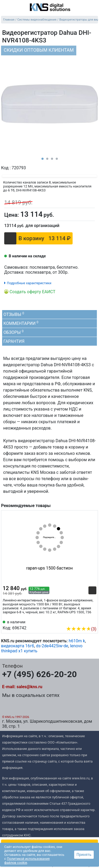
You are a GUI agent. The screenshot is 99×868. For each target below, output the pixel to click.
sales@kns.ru (29, 687)
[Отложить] (80, 214)
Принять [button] (84, 855)
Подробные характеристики (29, 283)
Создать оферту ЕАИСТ (32, 292)
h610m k (77, 641)
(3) (81, 629)
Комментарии (21, 323)
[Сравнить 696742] (84, 621)
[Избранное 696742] (92, 621)
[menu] (5, 8)
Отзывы (14, 314)
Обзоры (13, 332)
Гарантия (14, 341)
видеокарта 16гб (18, 646)
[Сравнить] (91, 214)
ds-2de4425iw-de (52, 646)
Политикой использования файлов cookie (27, 861)
